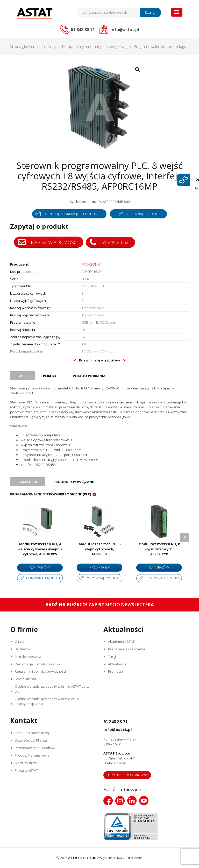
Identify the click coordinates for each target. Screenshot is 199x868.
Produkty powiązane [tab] (74, 482)
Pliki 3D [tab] (50, 376)
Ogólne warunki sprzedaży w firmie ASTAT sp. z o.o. (53, 689)
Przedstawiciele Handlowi (36, 748)
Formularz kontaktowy (33, 733)
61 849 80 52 (110, 242)
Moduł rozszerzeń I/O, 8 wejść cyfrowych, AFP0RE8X (99, 549)
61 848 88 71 (119, 721)
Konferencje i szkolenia (127, 649)
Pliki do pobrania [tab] (89, 376)
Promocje (116, 672)
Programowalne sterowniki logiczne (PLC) (51, 494)
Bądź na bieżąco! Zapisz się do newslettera (100, 605)
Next (184, 538)
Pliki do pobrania (29, 657)
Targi (113, 657)
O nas (20, 642)
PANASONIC (91, 264)
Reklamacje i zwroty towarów (38, 664)
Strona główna (22, 47)
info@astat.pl (122, 729)
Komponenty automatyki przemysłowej (95, 47)
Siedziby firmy (27, 763)
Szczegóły (40, 568)
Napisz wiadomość (47, 242)
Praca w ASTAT (27, 771)
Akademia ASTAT (122, 642)
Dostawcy (23, 649)
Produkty (48, 47)
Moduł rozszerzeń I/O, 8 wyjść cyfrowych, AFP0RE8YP (159, 549)
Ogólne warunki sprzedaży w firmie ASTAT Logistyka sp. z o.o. (49, 702)
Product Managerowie (33, 756)
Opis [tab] (22, 376)
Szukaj (150, 12)
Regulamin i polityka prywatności (41, 672)
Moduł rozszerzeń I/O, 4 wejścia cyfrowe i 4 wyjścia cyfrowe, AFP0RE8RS (40, 549)
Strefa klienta (26, 679)
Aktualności (118, 664)
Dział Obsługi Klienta (32, 741)
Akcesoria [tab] (28, 482)
